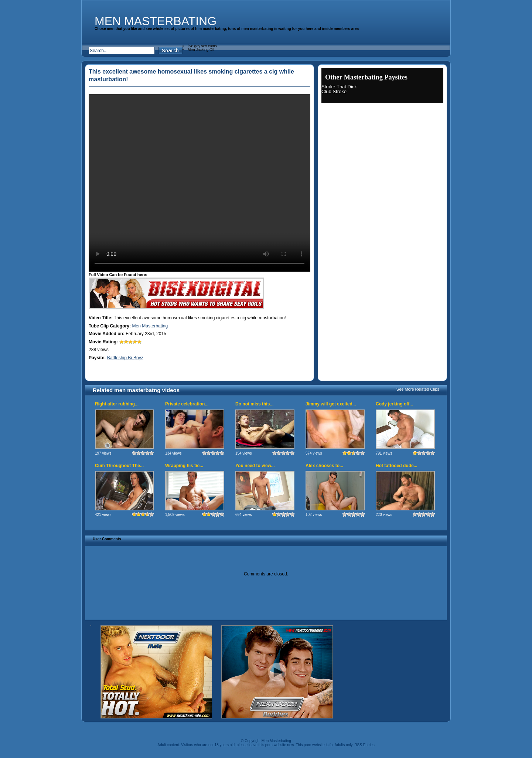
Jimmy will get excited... (331, 404)
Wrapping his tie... (184, 466)
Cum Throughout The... (119, 466)
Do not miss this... (254, 404)
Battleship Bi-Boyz (125, 358)
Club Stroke (334, 91)
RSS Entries (364, 745)
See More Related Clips (418, 389)
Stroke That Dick (339, 87)
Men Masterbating (156, 21)
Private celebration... (187, 404)
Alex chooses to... (324, 466)
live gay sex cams (202, 46)
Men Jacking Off (201, 50)
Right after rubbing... (117, 404)
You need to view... (255, 466)
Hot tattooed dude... (397, 466)
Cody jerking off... (394, 404)
